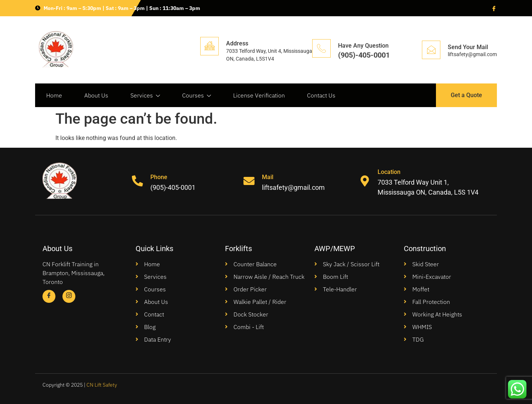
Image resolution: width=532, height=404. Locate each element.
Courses (197, 95)
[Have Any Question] (321, 48)
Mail (268, 177)
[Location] (365, 181)
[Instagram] (69, 296)
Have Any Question (363, 46)
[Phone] (137, 181)
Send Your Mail (468, 47)
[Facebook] (493, 8)
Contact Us (321, 95)
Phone (159, 177)
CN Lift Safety (102, 385)
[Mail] (249, 181)
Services (145, 95)
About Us (96, 95)
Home (54, 95)
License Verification (259, 95)
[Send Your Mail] (431, 50)
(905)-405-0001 (364, 55)
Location (389, 172)
